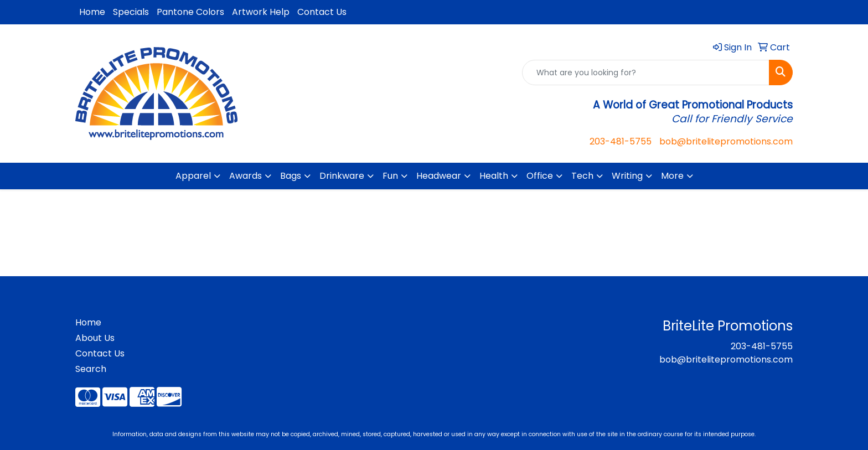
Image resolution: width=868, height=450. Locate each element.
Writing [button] (627, 176)
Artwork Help (261, 12)
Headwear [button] (439, 176)
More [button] (672, 176)
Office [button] (540, 176)
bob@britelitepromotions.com (726, 141)
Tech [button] (582, 176)
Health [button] (494, 176)
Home (92, 12)
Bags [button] (291, 176)
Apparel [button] (193, 176)
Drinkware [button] (342, 176)
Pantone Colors (190, 12)
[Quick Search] (646, 73)
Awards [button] (246, 176)
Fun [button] (390, 176)
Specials (131, 12)
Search (91, 369)
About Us (95, 338)
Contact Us (322, 12)
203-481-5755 (621, 141)
